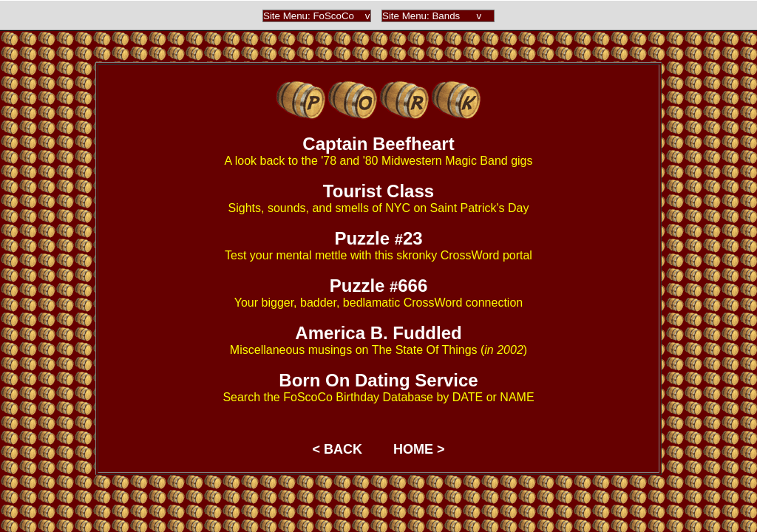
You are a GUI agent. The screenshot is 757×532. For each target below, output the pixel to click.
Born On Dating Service (378, 380)
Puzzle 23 (378, 238)
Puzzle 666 (379, 286)
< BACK (337, 449)
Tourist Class (378, 191)
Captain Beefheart (378, 144)
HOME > (419, 449)
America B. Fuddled (378, 333)
